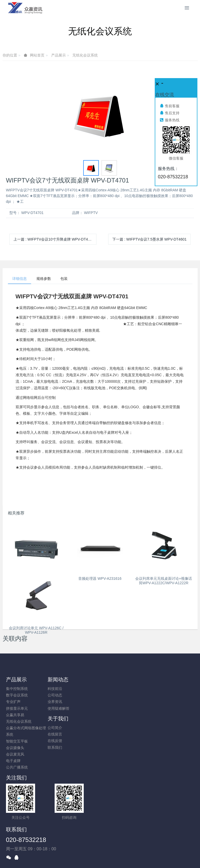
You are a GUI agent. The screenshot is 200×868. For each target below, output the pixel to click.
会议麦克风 (15, 755)
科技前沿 (62, 690)
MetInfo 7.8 (92, 857)
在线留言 (111, 696)
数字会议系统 (17, 696)
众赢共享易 (15, 716)
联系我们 (111, 709)
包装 (69, 279)
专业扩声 (13, 703)
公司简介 (111, 690)
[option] (100, 114)
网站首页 (37, 55)
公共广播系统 (17, 768)
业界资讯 (62, 703)
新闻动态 (65, 681)
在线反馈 (111, 703)
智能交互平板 (17, 742)
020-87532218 (124, 791)
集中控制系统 (17, 690)
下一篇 (150, 239)
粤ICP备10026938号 (100, 850)
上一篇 (54, 239)
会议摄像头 (15, 749)
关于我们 (114, 681)
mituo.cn (131, 857)
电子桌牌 (13, 762)
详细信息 (21, 279)
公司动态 (62, 696)
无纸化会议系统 (85, 55)
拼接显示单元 (17, 709)
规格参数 (47, 279)
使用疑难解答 (66, 709)
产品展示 (59, 55)
